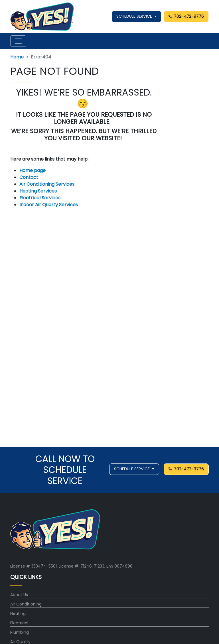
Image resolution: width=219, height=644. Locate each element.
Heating (18, 613)
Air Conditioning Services (47, 184)
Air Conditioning (26, 604)
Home (17, 57)
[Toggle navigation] (18, 41)
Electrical (19, 623)
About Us (19, 595)
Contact (29, 177)
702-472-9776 (186, 16)
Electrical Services (40, 198)
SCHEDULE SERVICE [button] (135, 16)
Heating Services (38, 191)
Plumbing (20, 632)
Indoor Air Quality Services (49, 205)
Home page (33, 170)
